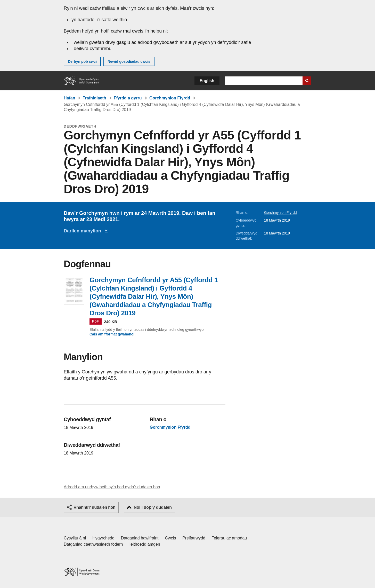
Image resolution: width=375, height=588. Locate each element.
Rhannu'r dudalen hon (94, 507)
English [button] (207, 81)
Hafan (69, 98)
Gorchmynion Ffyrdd (170, 98)
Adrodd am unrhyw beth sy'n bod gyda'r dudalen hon (112, 487)
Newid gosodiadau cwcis (129, 61)
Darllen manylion (84, 231)
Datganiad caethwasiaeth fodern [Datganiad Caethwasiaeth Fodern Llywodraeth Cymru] (93, 544)
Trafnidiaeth (95, 98)
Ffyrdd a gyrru (128, 98)
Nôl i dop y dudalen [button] (153, 507)
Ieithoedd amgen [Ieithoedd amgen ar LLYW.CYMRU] (145, 544)
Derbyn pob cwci (82, 61)
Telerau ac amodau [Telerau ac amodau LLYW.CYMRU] (229, 538)
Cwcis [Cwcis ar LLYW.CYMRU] (171, 538)
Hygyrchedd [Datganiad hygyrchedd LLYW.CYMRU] (103, 538)
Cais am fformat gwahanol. (112, 334)
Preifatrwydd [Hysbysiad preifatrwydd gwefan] (194, 538)
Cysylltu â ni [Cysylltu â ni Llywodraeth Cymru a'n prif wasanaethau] (75, 538)
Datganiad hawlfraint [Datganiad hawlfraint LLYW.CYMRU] (140, 538)
